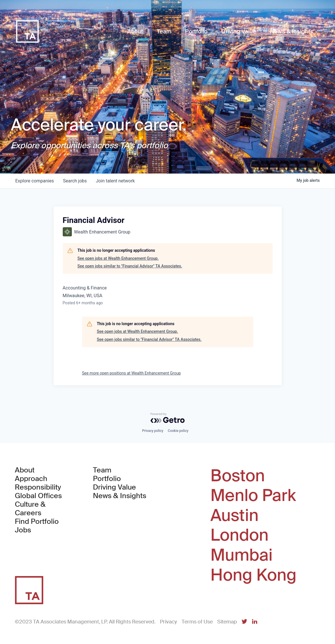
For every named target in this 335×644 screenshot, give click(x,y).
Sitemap (227, 622)
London (239, 535)
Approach (31, 479)
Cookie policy (178, 431)
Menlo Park (253, 496)
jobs (75, 181)
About (25, 470)
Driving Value (114, 487)
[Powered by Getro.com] (168, 418)
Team (102, 470)
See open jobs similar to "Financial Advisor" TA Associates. (130, 266)
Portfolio (107, 479)
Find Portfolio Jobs (44, 526)
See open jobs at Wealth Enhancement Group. (118, 258)
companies (35, 181)
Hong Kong (253, 575)
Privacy (168, 622)
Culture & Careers (30, 509)
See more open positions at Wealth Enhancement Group (132, 373)
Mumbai (241, 555)
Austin (235, 516)
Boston (238, 476)
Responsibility (38, 487)
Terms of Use (197, 622)
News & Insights (120, 496)
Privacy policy (153, 431)
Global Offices (38, 496)
